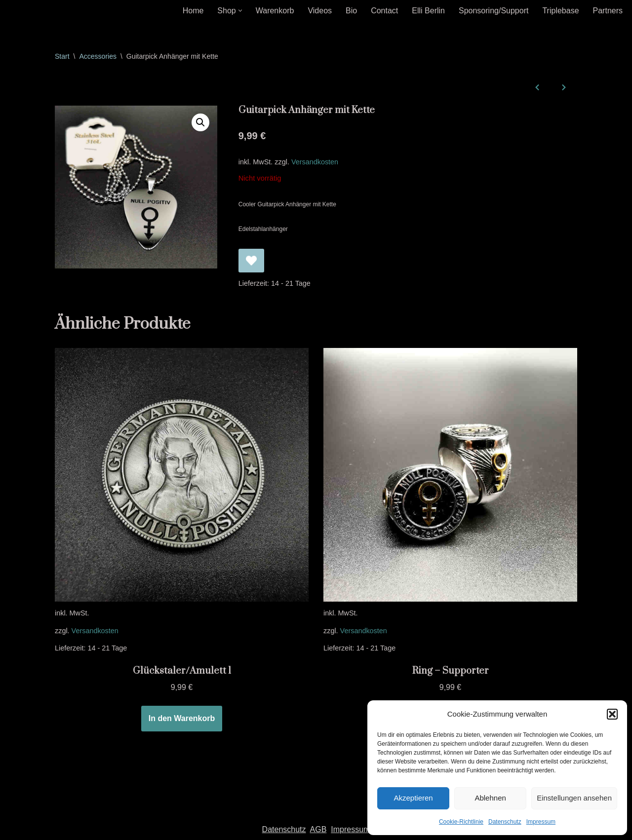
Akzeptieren (413, 798)
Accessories (98, 56)
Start (62, 56)
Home (193, 11)
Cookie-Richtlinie (461, 822)
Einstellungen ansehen (574, 798)
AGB (318, 829)
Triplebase (560, 11)
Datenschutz (505, 822)
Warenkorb (275, 11)
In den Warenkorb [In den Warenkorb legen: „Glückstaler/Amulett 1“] (182, 718)
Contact (384, 11)
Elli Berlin (428, 11)
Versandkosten (315, 162)
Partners (608, 11)
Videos (320, 11)
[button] (612, 714)
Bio (351, 11)
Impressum (541, 822)
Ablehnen (490, 798)
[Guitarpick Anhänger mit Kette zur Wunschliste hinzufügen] (251, 261)
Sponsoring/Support (494, 11)
